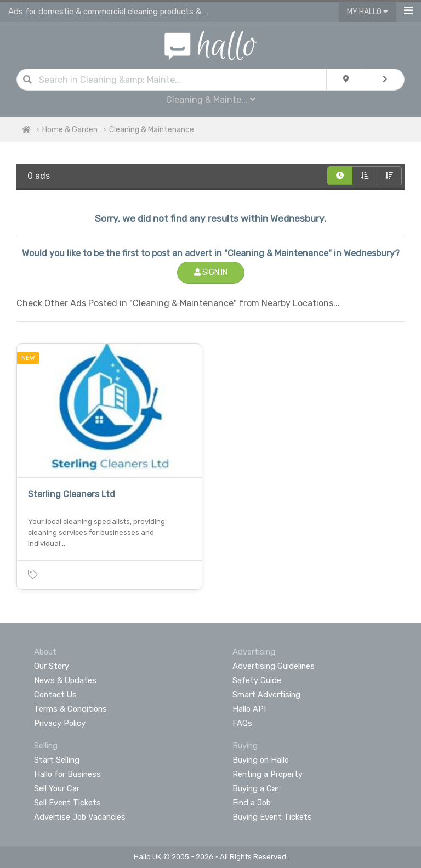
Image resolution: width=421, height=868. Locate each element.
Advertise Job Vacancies (80, 817)
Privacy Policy (60, 723)
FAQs (242, 723)
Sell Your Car (57, 788)
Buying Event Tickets (272, 817)
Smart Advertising (266, 695)
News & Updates (65, 680)
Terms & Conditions (70, 709)
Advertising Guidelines (274, 666)
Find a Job (252, 803)
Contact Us (55, 695)
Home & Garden (70, 130)
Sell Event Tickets (67, 803)
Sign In (211, 272)
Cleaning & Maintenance (152, 130)
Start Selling (57, 760)
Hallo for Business (67, 774)
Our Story (52, 666)
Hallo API (249, 709)
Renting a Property (268, 774)
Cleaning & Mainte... (211, 100)
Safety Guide (257, 680)
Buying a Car (256, 788)
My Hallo (368, 12)
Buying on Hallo (261, 760)
